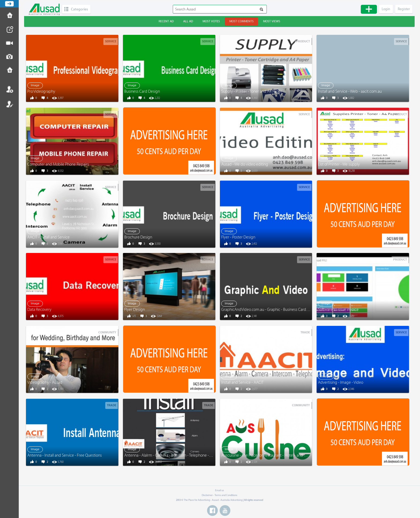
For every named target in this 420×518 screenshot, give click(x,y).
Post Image (9, 57)
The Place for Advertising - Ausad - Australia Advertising (213, 500)
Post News (9, 29)
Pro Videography (41, 92)
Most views (272, 21)
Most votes (211, 21)
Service (111, 41)
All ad (188, 21)
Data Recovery (39, 310)
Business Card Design (142, 92)
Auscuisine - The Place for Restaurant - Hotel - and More (267, 455)
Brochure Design (138, 237)
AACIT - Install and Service (48, 237)
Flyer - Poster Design (238, 237)
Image (35, 85)
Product (303, 41)
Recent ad (166, 21)
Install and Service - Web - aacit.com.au (350, 92)
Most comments (241, 21)
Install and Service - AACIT (242, 383)
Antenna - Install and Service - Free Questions (65, 455)
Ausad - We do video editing (245, 164)
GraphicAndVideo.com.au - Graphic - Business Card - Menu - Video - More (282, 310)
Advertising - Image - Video (341, 383)
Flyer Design (135, 310)
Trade (305, 332)
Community (107, 332)
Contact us (9, 70)
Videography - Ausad (45, 383)
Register (9, 104)
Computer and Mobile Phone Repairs (58, 164)
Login (9, 89)
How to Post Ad (9, 16)
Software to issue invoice (338, 310)
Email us (220, 490)
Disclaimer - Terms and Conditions (220, 495)
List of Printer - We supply (339, 164)
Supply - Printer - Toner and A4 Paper (252, 92)
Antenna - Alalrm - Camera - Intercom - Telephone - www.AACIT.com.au (183, 455)
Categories (79, 9)
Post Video (9, 43)
